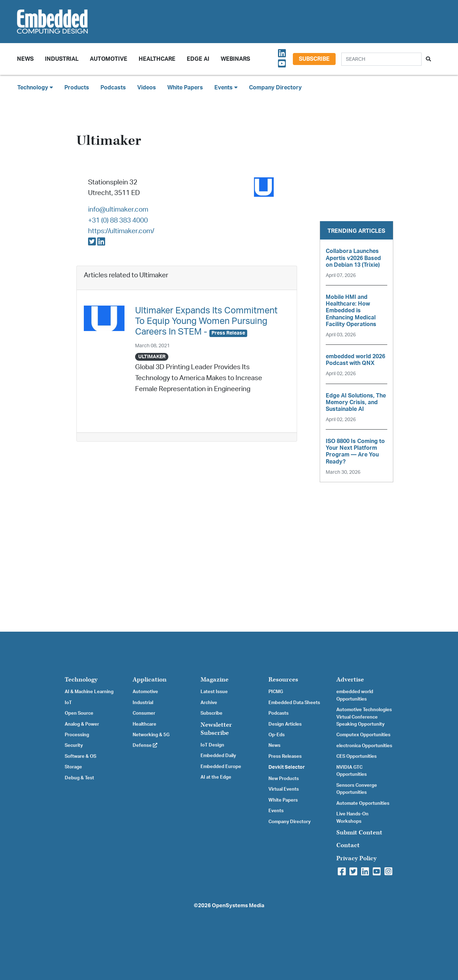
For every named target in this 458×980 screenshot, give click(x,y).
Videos (147, 88)
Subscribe (314, 59)
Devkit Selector (287, 767)
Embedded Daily (218, 756)
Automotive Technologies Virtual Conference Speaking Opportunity (364, 717)
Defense (145, 745)
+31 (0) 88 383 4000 (118, 221)
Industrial (62, 59)
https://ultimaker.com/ (121, 231)
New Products (284, 779)
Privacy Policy (356, 858)
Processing (77, 735)
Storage (73, 767)
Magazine (214, 680)
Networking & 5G (151, 735)
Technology (81, 680)
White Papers (185, 88)
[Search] (381, 59)
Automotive (109, 59)
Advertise (350, 680)
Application (150, 680)
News (274, 745)
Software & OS (80, 756)
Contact (348, 845)
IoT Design (212, 745)
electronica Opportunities (364, 746)
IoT (68, 703)
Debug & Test (79, 778)
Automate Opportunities (363, 803)
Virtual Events (284, 789)
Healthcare (157, 59)
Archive (209, 703)
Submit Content (359, 833)
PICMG (276, 692)
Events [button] (226, 87)
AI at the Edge (216, 777)
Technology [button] (35, 87)
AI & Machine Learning (89, 692)
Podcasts (113, 88)
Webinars (235, 59)
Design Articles (285, 724)
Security (74, 745)
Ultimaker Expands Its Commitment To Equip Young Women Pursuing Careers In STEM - (206, 321)
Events (276, 811)
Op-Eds (277, 735)
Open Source (79, 713)
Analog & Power (82, 724)
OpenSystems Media (238, 906)
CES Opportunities (356, 756)
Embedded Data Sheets (294, 703)
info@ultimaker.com (118, 210)
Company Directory (275, 88)
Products (77, 88)
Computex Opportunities (363, 735)
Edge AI (198, 59)
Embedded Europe (221, 767)
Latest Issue (214, 692)
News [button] (25, 59)
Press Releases (285, 756)
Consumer (144, 713)
